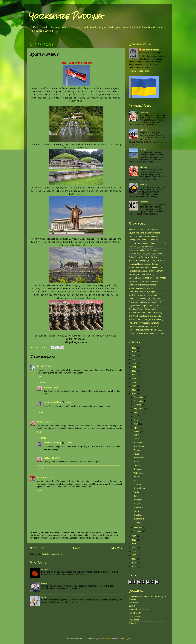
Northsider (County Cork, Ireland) (143, 295)
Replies (43, 382)
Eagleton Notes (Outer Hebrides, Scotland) (147, 243)
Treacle (137, 465)
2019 (134, 375)
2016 (134, 386)
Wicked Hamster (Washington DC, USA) (146, 333)
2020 (134, 371)
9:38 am (68, 443)
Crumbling (138, 515)
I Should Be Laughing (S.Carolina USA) (146, 271)
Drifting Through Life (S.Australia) (143, 240)
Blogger (127, 639)
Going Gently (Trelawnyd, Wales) (143, 257)
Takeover (137, 450)
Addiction (144, 202)
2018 (134, 379)
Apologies (138, 442)
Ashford (143, 184)
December (139, 397)
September (139, 409)
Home (77, 548)
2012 (134, 540)
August (137, 412)
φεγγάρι (45, 569)
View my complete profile (140, 71)
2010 (134, 548)
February (138, 527)
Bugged (143, 130)
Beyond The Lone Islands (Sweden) (144, 233)
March (137, 431)
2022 (134, 363)
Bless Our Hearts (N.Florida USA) (143, 236)
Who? (136, 477)
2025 (134, 352)
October (138, 405)
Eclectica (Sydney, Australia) (141, 247)
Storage (143, 167)
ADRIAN (47, 387)
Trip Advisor (134, 620)
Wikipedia (133, 623)
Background (139, 458)
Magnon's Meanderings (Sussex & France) (147, 278)
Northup (137, 523)
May (136, 424)
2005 (134, 567)
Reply (39, 377)
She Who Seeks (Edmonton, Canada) (145, 316)
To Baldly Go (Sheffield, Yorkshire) (143, 326)
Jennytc (40, 366)
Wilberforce (138, 473)
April (136, 428)
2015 (134, 390)
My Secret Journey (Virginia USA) (143, 281)
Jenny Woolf (42, 477)
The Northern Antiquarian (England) (144, 323)
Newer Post (37, 548)
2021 (134, 367)
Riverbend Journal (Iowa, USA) (142, 309)
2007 (134, 559)
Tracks (136, 492)
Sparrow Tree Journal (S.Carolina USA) (146, 319)
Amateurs (144, 113)
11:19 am (56, 458)
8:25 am (53, 477)
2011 (134, 544)
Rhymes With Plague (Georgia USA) (144, 306)
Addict (136, 435)
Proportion (138, 507)
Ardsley (143, 150)
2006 (134, 563)
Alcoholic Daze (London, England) (143, 229)
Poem (136, 462)
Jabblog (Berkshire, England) (141, 274)
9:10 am (49, 422)
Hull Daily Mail (135, 613)
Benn (136, 481)
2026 (134, 348)
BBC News (133, 602)
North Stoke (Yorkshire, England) (143, 292)
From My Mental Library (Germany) (144, 250)
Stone (136, 439)
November (139, 401)
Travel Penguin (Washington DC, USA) (146, 330)
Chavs (44, 583)
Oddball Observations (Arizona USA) (145, 299)
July (136, 416)
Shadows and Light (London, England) (145, 313)
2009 (134, 551)
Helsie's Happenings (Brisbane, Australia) (147, 261)
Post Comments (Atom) (52, 554)
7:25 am (48, 366)
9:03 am (55, 387)
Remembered (139, 488)
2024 (134, 356)
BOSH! (132, 606)
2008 (134, 555)
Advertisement (140, 446)
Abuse (136, 454)
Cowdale (137, 484)
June (136, 420)
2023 (134, 359)
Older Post (116, 548)
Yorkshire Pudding (66, 16)
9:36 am (68, 402)
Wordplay (138, 500)
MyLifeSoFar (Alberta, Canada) (142, 285)
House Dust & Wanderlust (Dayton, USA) (146, 268)
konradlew (107, 639)
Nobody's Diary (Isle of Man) (141, 288)
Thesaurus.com (135, 616)
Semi (136, 496)
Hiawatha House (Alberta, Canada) (144, 264)
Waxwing (45, 597)
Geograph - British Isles (139, 609)
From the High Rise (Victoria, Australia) (146, 254)
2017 (134, 382)
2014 (134, 394)
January (138, 531)
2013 (134, 536)
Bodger (137, 504)
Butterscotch (139, 519)
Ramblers (138, 469)
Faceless (137, 511)
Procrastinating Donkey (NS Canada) (145, 302)
